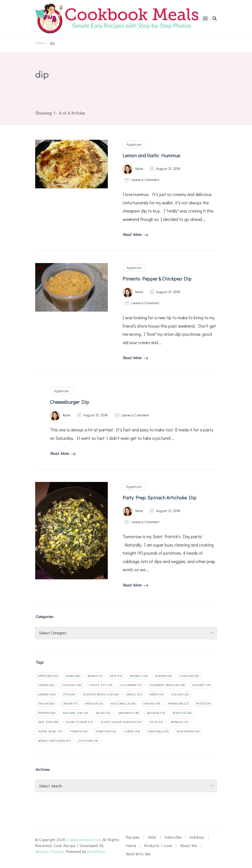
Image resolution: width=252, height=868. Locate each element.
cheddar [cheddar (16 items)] (189, 676)
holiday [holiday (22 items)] (180, 694)
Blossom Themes (49, 851)
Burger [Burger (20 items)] (164, 676)
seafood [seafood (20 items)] (182, 713)
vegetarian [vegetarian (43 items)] (188, 731)
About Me (189, 845)
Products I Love (158, 845)
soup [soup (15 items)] (156, 722)
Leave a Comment (145, 180)
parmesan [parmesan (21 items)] (178, 703)
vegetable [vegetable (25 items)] (158, 731)
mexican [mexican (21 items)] (94, 703)
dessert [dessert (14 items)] (202, 685)
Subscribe (173, 837)
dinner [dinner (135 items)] (47, 694)
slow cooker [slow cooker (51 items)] (79, 722)
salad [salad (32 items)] (103, 713)
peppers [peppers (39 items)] (47, 713)
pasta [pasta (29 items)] (203, 703)
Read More (135, 234)
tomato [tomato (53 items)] (79, 731)
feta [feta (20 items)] (69, 694)
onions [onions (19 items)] (152, 703)
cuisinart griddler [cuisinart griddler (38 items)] (167, 685)
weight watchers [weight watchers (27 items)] (54, 741)
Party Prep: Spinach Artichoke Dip (159, 497)
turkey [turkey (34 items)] (132, 731)
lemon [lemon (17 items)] (70, 703)
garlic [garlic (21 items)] (134, 694)
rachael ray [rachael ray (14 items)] (76, 713)
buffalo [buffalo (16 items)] (139, 676)
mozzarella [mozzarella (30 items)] (123, 703)
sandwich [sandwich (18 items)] (129, 713)
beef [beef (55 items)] (116, 676)
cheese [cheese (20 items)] (46, 685)
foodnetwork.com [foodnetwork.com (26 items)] (101, 694)
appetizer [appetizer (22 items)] (48, 676)
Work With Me (138, 854)
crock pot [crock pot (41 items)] (101, 685)
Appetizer (134, 144)
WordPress (96, 851)
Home (131, 845)
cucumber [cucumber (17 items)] (131, 685)
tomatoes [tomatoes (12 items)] (106, 731)
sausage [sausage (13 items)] (156, 713)
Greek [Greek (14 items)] (157, 694)
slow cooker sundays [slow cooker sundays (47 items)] (121, 722)
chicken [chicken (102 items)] (72, 685)
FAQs (152, 837)
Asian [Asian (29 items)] (73, 676)
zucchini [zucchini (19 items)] (88, 741)
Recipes (133, 837)
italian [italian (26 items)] (46, 703)
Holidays (197, 837)
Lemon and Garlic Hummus (151, 155)
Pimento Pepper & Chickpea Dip (157, 279)
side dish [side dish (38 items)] (48, 722)
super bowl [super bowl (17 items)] (50, 731)
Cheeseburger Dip (70, 402)
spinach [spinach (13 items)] (179, 722)
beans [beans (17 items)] (95, 676)
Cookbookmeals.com (83, 840)
